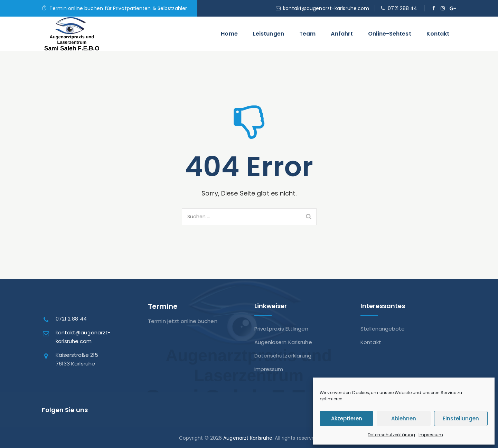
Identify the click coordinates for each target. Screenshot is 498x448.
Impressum (431, 435)
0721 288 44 (402, 8)
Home (229, 34)
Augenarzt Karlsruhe (248, 438)
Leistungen (269, 34)
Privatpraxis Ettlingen (281, 329)
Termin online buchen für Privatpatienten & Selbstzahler (118, 8)
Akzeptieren (347, 418)
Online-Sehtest (389, 34)
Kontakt (438, 34)
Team (307, 34)
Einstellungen (461, 418)
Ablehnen (404, 418)
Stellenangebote (383, 329)
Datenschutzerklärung (391, 435)
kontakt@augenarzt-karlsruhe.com (326, 8)
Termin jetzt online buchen (183, 321)
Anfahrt (342, 34)
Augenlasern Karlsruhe (283, 342)
